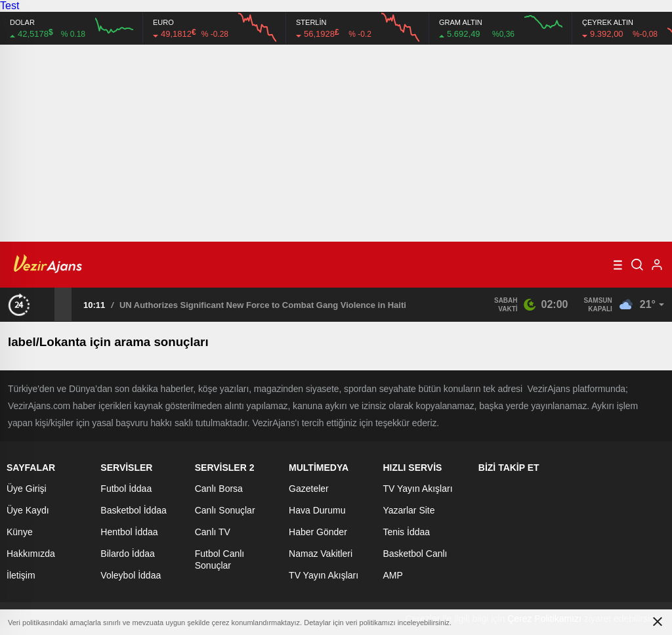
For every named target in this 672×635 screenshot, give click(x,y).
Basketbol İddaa (133, 510)
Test (10, 6)
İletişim (21, 575)
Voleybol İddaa (131, 575)
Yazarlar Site (409, 510)
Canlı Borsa (219, 489)
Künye (20, 532)
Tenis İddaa (406, 532)
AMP (392, 575)
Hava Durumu (317, 510)
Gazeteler (309, 489)
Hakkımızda (31, 554)
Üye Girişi (27, 489)
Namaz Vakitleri (321, 554)
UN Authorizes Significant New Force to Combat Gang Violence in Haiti (263, 305)
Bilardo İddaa (128, 554)
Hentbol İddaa (129, 532)
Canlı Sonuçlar (225, 510)
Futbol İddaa (126, 489)
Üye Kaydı (28, 510)
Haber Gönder (318, 532)
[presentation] (46, 304)
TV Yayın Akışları (324, 575)
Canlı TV (213, 532)
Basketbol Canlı (415, 554)
